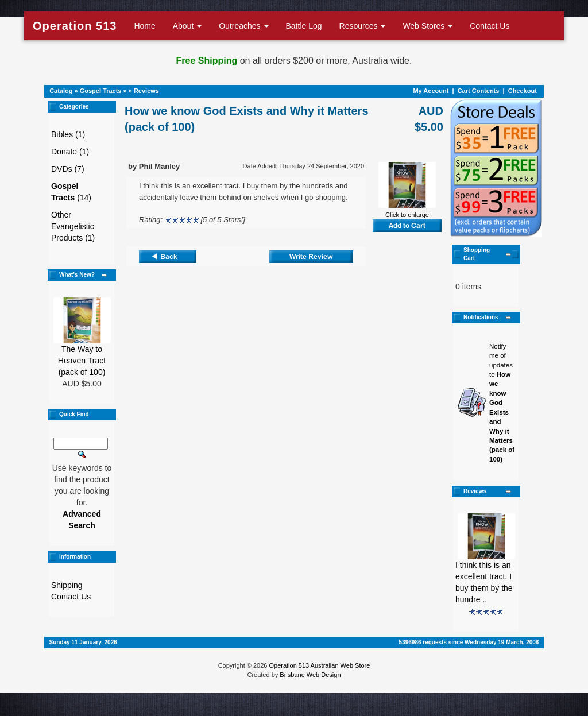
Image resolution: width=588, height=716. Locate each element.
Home (144, 26)
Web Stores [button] (428, 26)
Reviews (146, 91)
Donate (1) (70, 152)
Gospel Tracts (101, 91)
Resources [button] (363, 26)
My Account (431, 91)
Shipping (67, 585)
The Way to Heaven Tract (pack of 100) (82, 361)
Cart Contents (479, 91)
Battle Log (304, 26)
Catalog (61, 91)
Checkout (523, 91)
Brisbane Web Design (310, 675)
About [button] (187, 26)
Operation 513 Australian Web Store (319, 665)
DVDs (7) (68, 169)
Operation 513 (75, 26)
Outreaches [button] (243, 26)
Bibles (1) (68, 134)
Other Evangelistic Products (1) (73, 226)
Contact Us (490, 26)
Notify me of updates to (502, 403)
